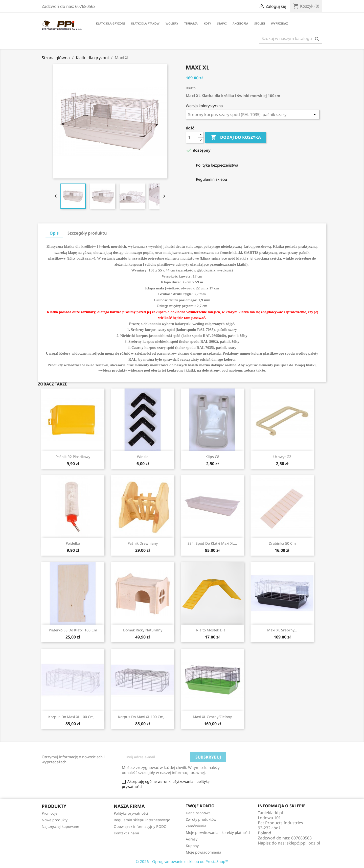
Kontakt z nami (126, 833)
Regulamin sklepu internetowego (142, 820)
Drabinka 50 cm (282, 543)
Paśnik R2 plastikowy (73, 457)
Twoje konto (200, 806)
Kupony (192, 846)
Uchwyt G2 (282, 457)
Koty (207, 23)
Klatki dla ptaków (145, 23)
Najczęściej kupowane (60, 826)
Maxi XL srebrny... (282, 630)
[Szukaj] (291, 38)
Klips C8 (212, 457)
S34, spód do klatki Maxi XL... (212, 543)
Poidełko (73, 543)
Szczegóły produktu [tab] (87, 233)
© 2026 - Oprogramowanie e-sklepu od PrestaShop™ (182, 861)
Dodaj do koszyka (236, 138)
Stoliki (260, 23)
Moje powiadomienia (203, 852)
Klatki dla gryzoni (111, 23)
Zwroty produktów (201, 819)
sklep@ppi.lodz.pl (303, 843)
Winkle (143, 457)
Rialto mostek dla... (212, 630)
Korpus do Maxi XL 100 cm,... (73, 717)
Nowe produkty (55, 820)
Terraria (191, 23)
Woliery (172, 23)
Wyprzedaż (279, 23)
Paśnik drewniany (143, 543)
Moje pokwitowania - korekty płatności (218, 832)
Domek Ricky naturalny (143, 630)
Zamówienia (196, 826)
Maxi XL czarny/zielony (212, 717)
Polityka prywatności (131, 813)
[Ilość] (192, 138)
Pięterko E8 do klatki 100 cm (73, 630)
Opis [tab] (54, 233)
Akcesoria (240, 23)
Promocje (50, 813)
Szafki (222, 23)
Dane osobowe (198, 813)
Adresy (192, 839)
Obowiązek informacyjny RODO (140, 826)
